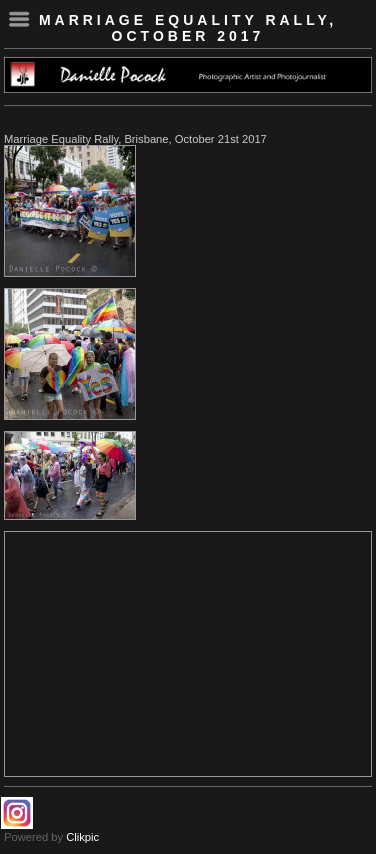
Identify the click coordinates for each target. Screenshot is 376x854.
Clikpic (82, 837)
